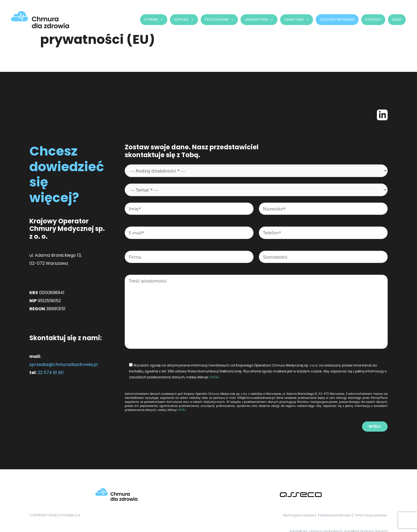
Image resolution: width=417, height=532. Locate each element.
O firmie (154, 20)
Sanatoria (297, 20)
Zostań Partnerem (338, 20)
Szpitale (185, 20)
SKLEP (397, 20)
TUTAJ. (215, 377)
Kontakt (374, 20)
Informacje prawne (371, 515)
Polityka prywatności (335, 515)
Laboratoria (260, 20)
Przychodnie (220, 20)
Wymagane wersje (299, 515)
